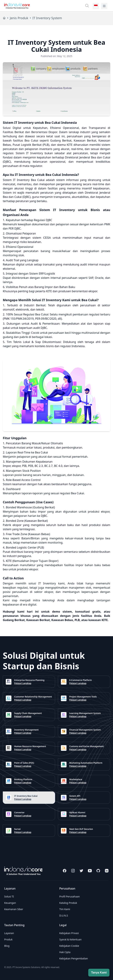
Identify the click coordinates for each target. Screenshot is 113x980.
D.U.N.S (64, 915)
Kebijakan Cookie (69, 946)
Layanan (9, 933)
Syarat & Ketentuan (70, 939)
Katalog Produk (68, 903)
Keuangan (10, 903)
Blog (7, 946)
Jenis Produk (19, 18)
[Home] (4, 18)
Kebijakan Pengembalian (74, 958)
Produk (8, 939)
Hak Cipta (65, 952)
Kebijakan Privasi (69, 933)
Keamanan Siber (14, 909)
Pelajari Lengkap (23, 683)
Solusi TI (9, 896)
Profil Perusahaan (70, 896)
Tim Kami (65, 909)
